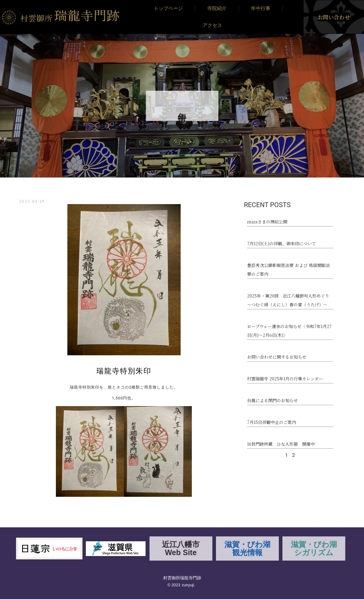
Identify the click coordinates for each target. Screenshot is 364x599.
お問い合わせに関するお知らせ (277, 357)
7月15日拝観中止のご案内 (272, 422)
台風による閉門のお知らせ (272, 400)
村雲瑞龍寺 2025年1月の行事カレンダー (285, 379)
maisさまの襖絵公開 (267, 222)
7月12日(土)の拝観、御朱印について (282, 243)
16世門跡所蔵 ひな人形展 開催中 (281, 444)
